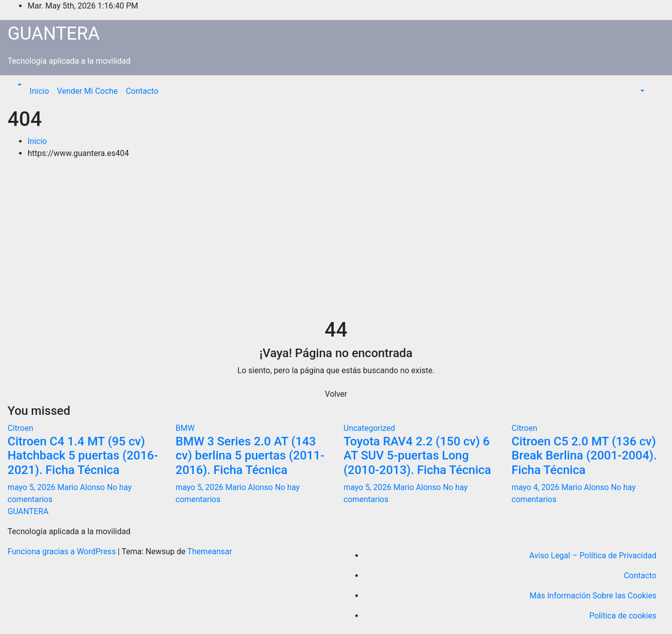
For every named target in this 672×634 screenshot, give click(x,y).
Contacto (142, 91)
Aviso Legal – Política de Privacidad (593, 556)
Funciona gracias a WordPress (63, 551)
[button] (19, 85)
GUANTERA (54, 34)
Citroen (20, 428)
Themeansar (210, 551)
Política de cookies (623, 616)
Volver (336, 394)
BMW (185, 428)
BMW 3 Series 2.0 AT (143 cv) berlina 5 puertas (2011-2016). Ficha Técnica (250, 456)
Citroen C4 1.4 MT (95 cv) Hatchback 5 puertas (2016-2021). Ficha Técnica (83, 456)
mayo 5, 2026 (32, 487)
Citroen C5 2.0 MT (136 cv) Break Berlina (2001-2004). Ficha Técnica (584, 456)
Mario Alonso (82, 487)
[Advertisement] (336, 243)
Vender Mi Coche (88, 91)
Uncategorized (370, 428)
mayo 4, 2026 (536, 487)
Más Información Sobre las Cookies (593, 596)
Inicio (39, 91)
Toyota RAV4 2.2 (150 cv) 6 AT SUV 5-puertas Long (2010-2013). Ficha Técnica (418, 456)
